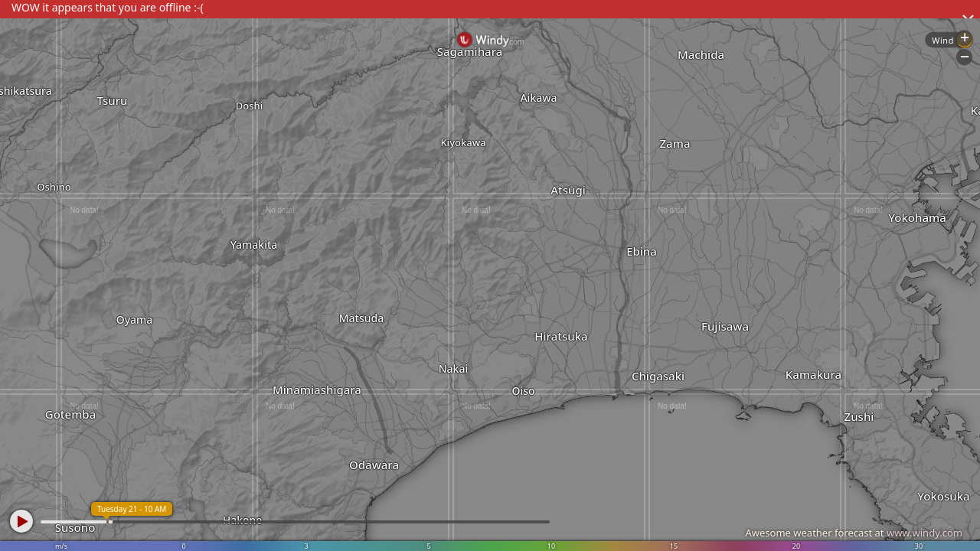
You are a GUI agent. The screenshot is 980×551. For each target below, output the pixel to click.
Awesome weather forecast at (854, 533)
